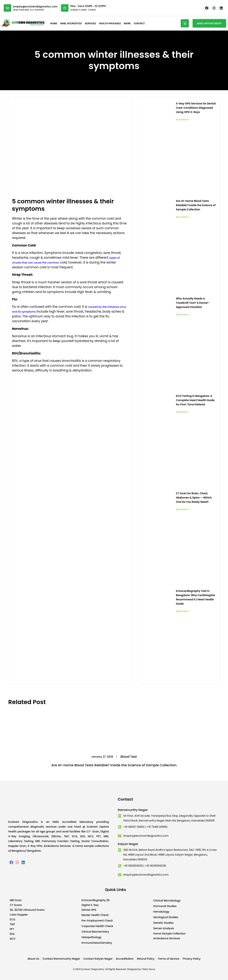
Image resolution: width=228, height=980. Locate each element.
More (127, 23)
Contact (139, 23)
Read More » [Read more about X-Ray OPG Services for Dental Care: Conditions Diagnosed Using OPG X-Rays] (183, 120)
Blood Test (129, 757)
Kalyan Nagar (128, 844)
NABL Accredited (71, 23)
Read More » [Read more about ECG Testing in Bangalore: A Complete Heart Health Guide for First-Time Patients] (183, 412)
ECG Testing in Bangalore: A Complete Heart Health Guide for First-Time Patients (195, 400)
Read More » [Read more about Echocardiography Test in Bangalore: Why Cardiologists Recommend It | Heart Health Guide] (183, 611)
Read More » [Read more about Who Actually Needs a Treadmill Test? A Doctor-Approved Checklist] (183, 315)
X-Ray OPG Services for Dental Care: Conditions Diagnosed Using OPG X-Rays (196, 108)
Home (54, 23)
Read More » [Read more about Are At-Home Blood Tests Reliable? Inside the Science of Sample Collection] (183, 217)
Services (90, 23)
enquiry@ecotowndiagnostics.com (35, 6)
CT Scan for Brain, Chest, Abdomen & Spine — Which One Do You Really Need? (194, 498)
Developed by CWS (218, 974)
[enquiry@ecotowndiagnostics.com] (7, 8)
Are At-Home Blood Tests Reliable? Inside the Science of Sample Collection (196, 205)
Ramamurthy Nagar (133, 810)
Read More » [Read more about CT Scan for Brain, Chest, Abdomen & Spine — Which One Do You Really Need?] (183, 509)
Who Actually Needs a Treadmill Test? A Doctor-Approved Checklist (193, 303)
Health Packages (110, 23)
